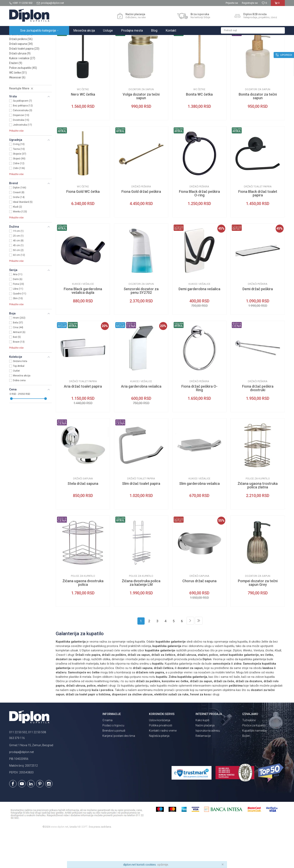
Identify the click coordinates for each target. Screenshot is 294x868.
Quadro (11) (20, 329)
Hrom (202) (19, 353)
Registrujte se (250, 3)
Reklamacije (203, 771)
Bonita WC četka (199, 129)
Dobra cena (19, 415)
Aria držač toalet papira (83, 421)
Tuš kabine (249, 755)
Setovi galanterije (22, 60)
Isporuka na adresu (208, 766)
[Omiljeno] (264, 3)
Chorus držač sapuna (199, 616)
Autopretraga (188, 47)
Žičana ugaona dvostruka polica (83, 618)
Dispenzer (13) (21, 150)
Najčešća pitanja (159, 771)
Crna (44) (18, 362)
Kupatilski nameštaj (254, 766)
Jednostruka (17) (22, 160)
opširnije (163, 865)
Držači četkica (21, 69)
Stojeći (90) (19, 194)
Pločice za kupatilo (254, 760)
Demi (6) (18, 314)
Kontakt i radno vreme (163, 766)
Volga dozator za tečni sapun (141, 131)
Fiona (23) (18, 319)
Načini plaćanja (205, 760)
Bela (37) (18, 358)
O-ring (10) (19, 179)
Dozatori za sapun (24, 64)
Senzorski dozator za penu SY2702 (141, 326)
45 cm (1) (18, 280)
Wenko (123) (20, 247)
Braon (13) (19, 377)
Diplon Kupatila (18, 39)
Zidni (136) (19, 203)
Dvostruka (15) (21, 155)
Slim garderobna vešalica (199, 519)
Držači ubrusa (20, 88)
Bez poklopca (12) (23, 141)
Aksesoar (17, 112)
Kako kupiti (202, 755)
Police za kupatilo (23, 103)
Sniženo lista (20, 396)
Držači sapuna (21, 79)
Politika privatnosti (161, 760)
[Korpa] (278, 4)
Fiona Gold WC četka (83, 227)
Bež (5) (17, 372)
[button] (253, 30)
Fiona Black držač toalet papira (258, 228)
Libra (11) (18, 324)
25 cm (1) (18, 271)
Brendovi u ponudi (114, 766)
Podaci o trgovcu (113, 760)
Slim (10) (18, 333)
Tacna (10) (19, 184)
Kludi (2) (17, 242)
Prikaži (242, 47)
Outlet (16, 406)
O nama (107, 755)
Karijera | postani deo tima (119, 771)
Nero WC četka (83, 129)
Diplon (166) (20, 223)
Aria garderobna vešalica (141, 421)
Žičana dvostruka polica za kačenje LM (141, 618)
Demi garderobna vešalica (199, 324)
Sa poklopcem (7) (22, 136)
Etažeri (16, 98)
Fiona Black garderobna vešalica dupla (83, 326)
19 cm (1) (18, 266)
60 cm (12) (19, 290)
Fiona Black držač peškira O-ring (199, 228)
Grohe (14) (19, 232)
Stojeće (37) (20, 189)
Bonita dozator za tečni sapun (258, 131)
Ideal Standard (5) (23, 237)
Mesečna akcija (22, 411)
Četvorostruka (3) (23, 145)
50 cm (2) (18, 285)
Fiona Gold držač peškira (141, 227)
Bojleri (246, 771)
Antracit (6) (19, 367)
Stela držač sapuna (83, 519)
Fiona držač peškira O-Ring (199, 423)
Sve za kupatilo (39, 39)
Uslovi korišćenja (160, 755)
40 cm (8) (18, 276)
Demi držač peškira (258, 324)
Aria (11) (18, 309)
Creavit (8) (19, 227)
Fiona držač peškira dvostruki (258, 423)
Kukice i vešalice (22, 93)
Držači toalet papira (24, 84)
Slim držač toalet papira (141, 519)
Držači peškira (21, 74)
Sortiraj (205, 47)
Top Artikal (19, 401)
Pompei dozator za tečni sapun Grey (258, 618)
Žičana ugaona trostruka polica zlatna (258, 520)
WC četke (18, 108)
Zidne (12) (19, 198)
